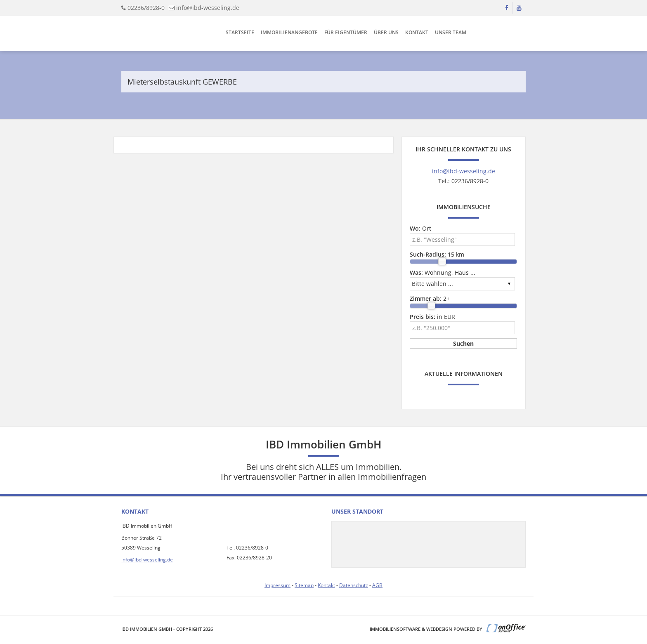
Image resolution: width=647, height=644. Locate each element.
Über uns (386, 32)
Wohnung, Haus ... (443, 272)
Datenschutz (354, 585)
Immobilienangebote (289, 32)
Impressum (277, 585)
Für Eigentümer (346, 32)
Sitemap (304, 585)
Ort (420, 228)
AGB (377, 585)
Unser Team (451, 32)
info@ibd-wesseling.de (208, 8)
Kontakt (417, 32)
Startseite (240, 32)
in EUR (432, 317)
